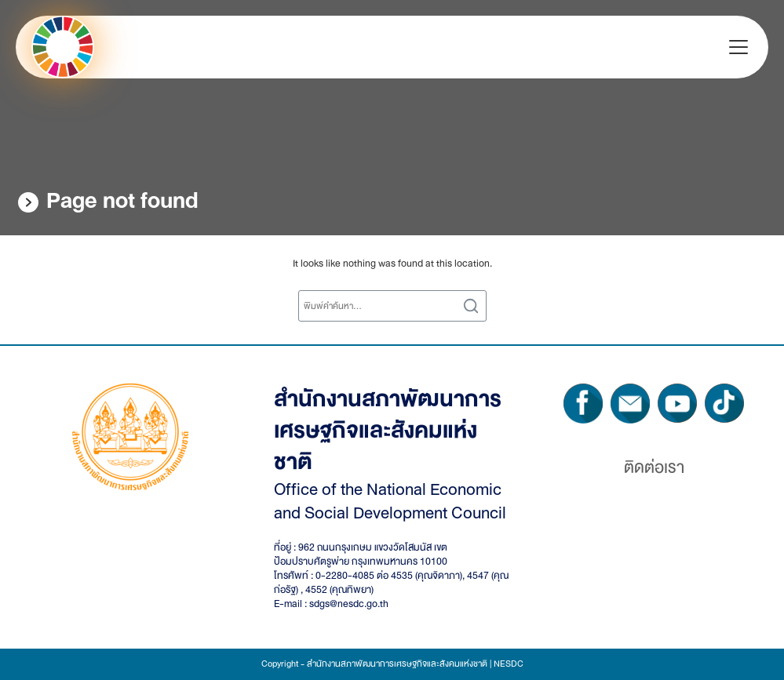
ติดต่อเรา (654, 467)
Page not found (122, 201)
